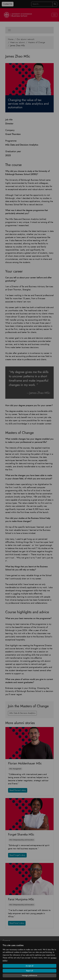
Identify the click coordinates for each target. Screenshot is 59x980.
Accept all (29, 966)
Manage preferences (30, 975)
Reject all (30, 971)
